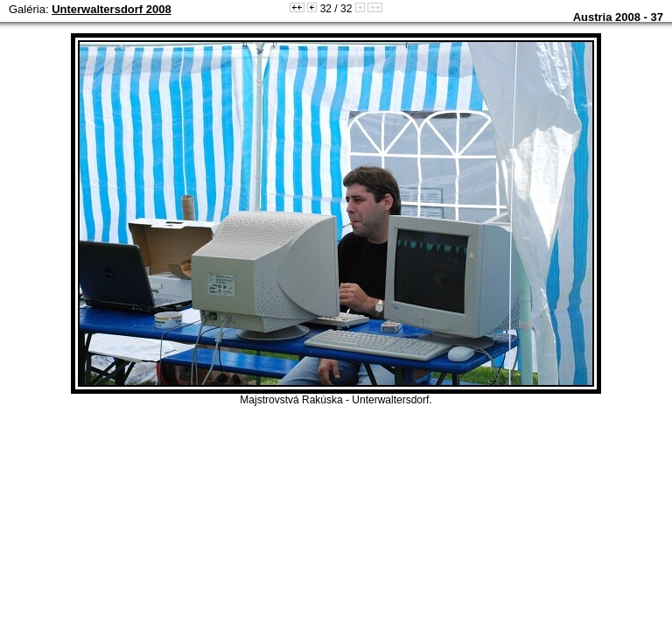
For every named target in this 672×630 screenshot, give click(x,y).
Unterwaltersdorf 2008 (112, 9)
